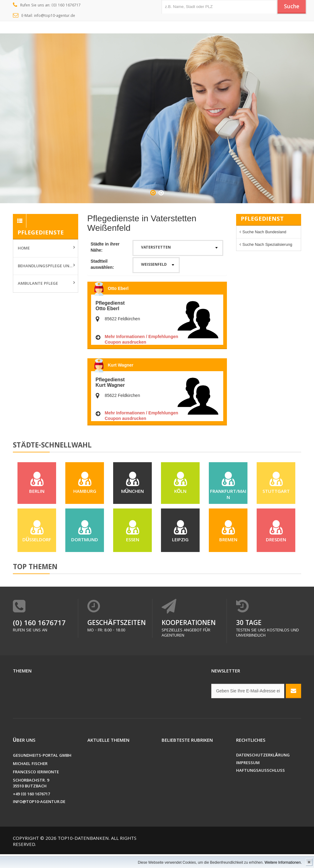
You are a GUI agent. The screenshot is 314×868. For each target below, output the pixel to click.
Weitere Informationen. (283, 862)
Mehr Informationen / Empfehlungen (142, 337)
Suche (290, 7)
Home (24, 249)
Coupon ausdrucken (126, 342)
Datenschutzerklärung (263, 769)
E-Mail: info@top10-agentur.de (44, 16)
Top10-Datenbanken (83, 853)
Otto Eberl (118, 288)
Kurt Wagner (121, 365)
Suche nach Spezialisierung (268, 244)
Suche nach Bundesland (264, 232)
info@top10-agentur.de (39, 816)
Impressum (248, 777)
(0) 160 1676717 (39, 638)
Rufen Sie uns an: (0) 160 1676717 (47, 6)
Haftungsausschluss (260, 785)
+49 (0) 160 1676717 (31, 808)
